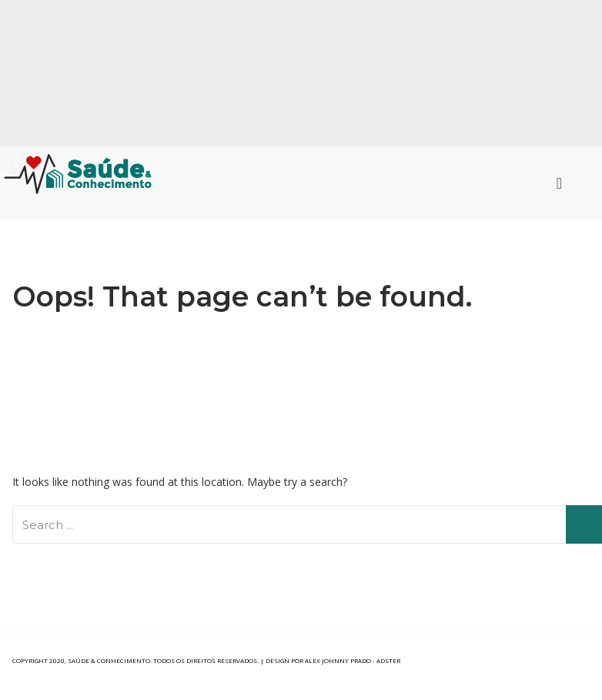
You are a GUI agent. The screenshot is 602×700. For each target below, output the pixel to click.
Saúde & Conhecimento (109, 660)
